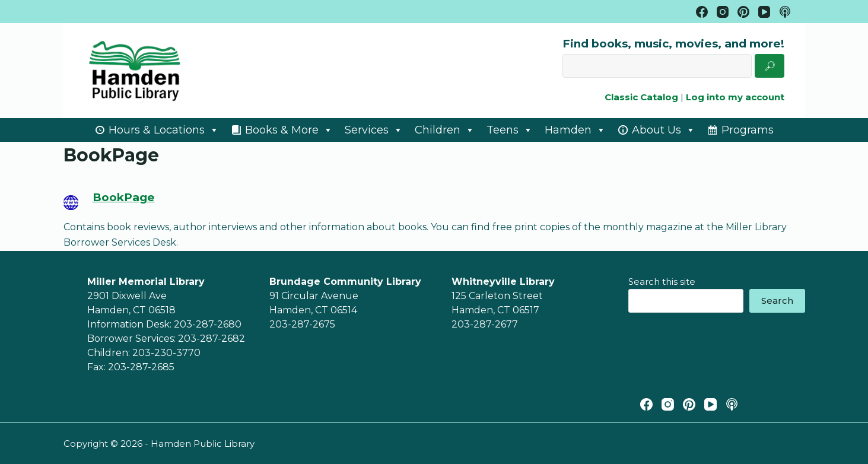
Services (374, 130)
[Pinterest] (743, 12)
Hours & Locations (164, 130)
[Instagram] (723, 12)
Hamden (575, 130)
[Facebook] (702, 12)
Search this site (662, 282)
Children (445, 130)
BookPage (124, 197)
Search (777, 301)
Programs (748, 130)
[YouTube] (764, 12)
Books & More (289, 130)
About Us (664, 130)
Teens (510, 130)
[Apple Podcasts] (785, 12)
